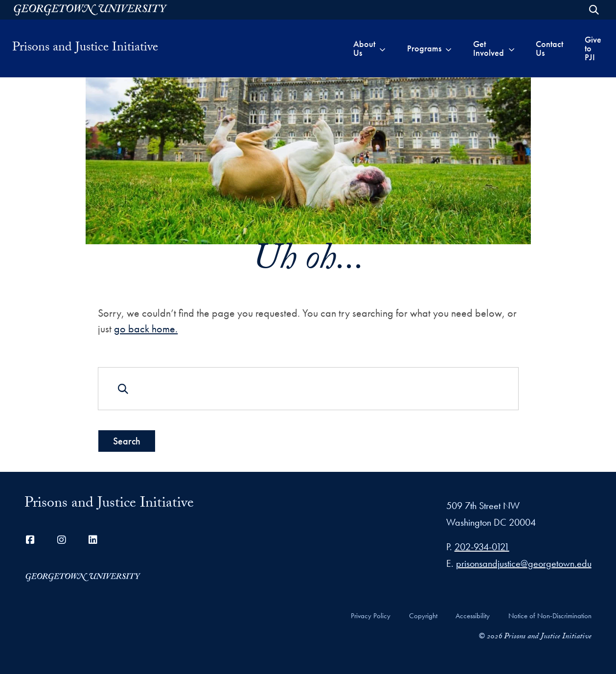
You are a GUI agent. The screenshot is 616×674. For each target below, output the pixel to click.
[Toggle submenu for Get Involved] (512, 48)
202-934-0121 (482, 547)
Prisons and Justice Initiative (85, 48)
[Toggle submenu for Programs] (448, 48)
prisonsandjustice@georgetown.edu (524, 563)
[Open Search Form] (594, 10)
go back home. (146, 329)
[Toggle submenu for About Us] (382, 48)
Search (127, 441)
